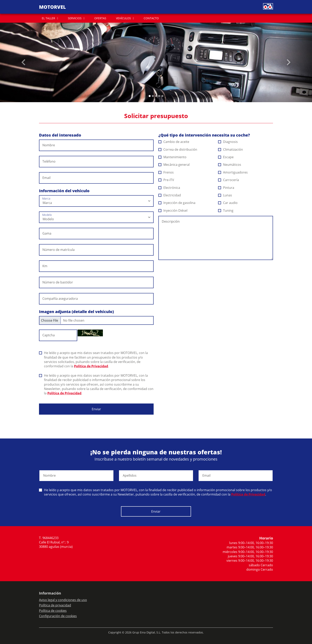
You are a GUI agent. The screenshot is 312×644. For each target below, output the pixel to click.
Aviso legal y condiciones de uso (63, 600)
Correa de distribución (178, 149)
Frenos (166, 172)
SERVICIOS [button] (75, 18)
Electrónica (169, 188)
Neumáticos (230, 165)
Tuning (226, 210)
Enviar (96, 409)
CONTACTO (151, 18)
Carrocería (229, 180)
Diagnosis (228, 142)
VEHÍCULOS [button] (123, 18)
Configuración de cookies (58, 616)
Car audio (228, 203)
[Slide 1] (153, 96)
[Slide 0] (150, 96)
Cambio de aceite (174, 142)
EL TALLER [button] (48, 18)
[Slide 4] (162, 96)
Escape (226, 157)
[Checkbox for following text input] (96, 320)
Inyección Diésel (173, 210)
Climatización (231, 149)
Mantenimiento (173, 157)
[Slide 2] (156, 96)
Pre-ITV (166, 180)
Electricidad (170, 195)
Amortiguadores (233, 172)
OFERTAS (100, 18)
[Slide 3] (159, 96)
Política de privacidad (55, 605)
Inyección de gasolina (177, 203)
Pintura (226, 188)
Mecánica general (174, 165)
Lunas (225, 195)
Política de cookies (53, 611)
